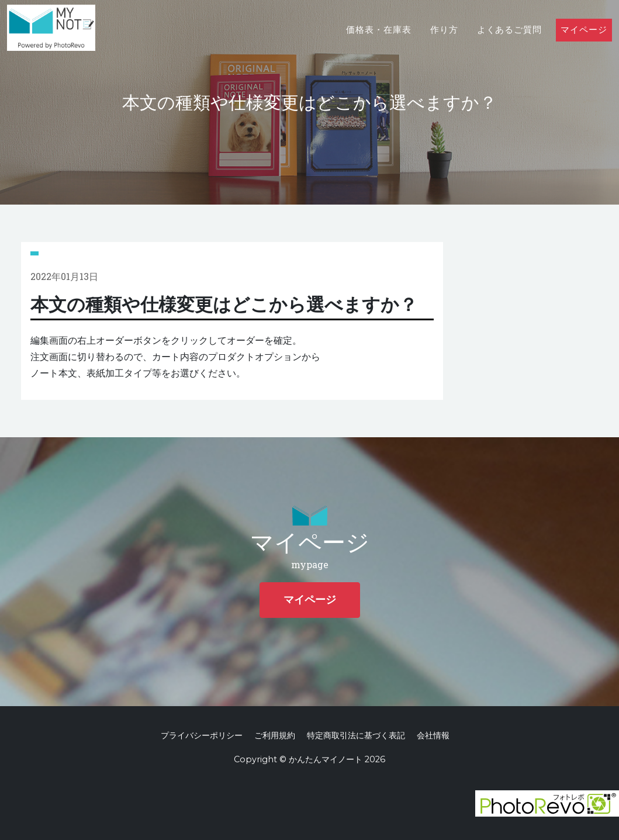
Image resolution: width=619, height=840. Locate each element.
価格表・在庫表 (379, 42)
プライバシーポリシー (202, 735)
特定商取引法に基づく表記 (356, 735)
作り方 (444, 42)
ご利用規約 (275, 735)
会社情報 (433, 735)
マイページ (584, 42)
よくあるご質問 (510, 42)
